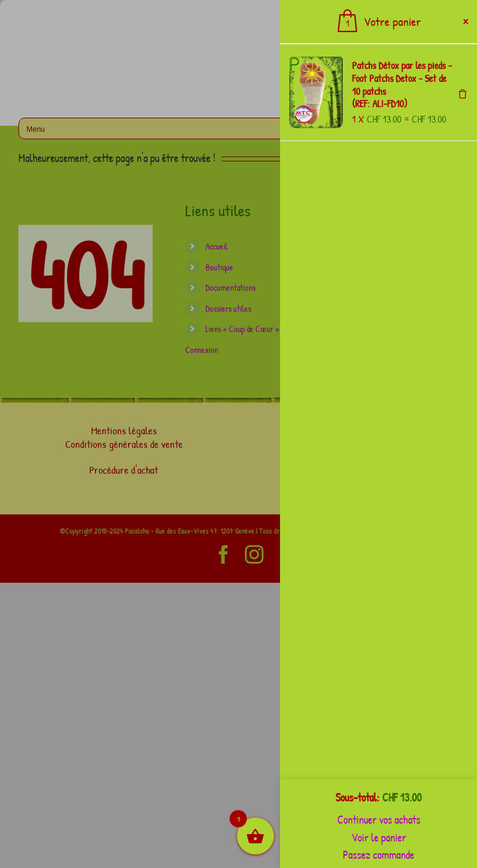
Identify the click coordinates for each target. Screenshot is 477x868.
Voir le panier (379, 838)
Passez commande (379, 855)
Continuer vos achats (379, 820)
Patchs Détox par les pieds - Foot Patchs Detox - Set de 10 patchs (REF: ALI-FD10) (402, 84)
